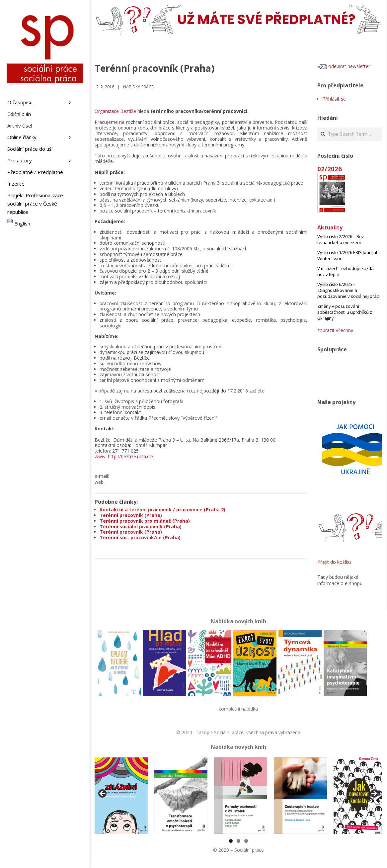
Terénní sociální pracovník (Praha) (141, 526)
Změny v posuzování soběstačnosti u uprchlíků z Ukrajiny (345, 312)
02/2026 (330, 169)
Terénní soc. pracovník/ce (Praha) (140, 537)
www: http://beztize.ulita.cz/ (124, 456)
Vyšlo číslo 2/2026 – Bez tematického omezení (341, 239)
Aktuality (330, 227)
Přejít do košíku (334, 562)
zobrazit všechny (335, 330)
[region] (238, 796)
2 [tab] (238, 841)
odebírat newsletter (344, 66)
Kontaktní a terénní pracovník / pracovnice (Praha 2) (162, 510)
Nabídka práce (138, 87)
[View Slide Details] (121, 796)
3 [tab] (246, 841)
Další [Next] (374, 794)
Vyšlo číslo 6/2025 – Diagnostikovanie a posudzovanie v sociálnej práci (348, 290)
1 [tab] (231, 841)
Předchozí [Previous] (103, 794)
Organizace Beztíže (115, 111)
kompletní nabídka (238, 709)
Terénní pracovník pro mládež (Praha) (145, 521)
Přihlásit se (334, 99)
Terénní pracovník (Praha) (131, 515)
